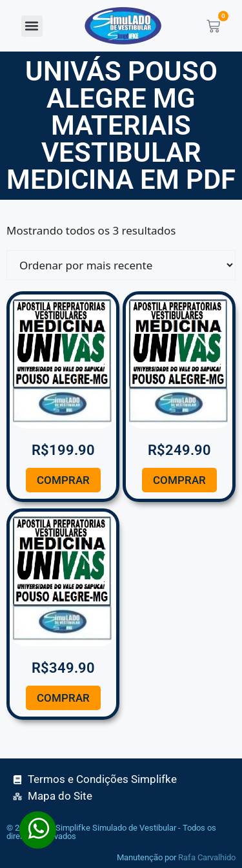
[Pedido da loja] (121, 265)
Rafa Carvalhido (207, 857)
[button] (32, 26)
